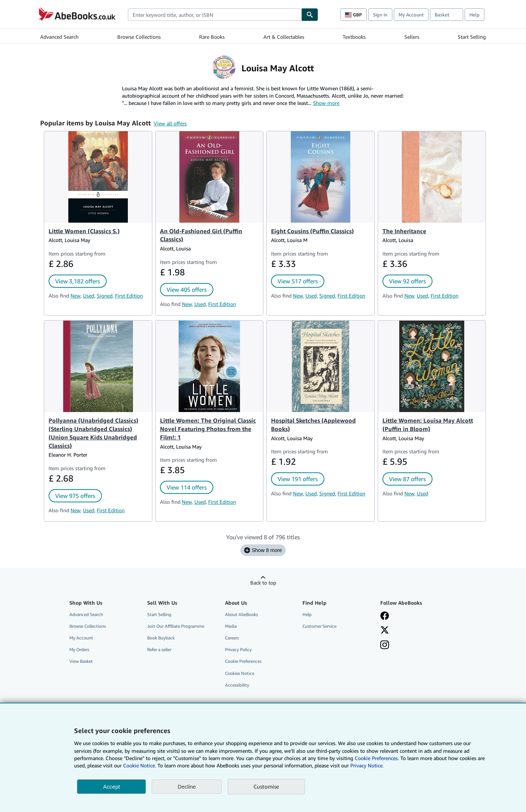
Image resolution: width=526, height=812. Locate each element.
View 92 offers (407, 281)
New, (76, 296)
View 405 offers (187, 290)
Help (474, 15)
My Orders (79, 649)
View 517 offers (298, 281)
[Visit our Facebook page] (385, 616)
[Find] (310, 15)
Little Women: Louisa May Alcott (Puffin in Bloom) (428, 425)
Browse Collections (139, 37)
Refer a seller (159, 649)
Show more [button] (326, 103)
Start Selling (472, 37)
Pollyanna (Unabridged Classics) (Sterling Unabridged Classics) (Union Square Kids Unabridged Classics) (94, 433)
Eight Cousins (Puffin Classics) (312, 231)
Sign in (380, 15)
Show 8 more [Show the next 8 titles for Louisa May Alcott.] (263, 550)
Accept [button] (111, 787)
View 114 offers (187, 487)
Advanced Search (59, 37)
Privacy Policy (238, 649)
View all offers (170, 123)
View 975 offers (75, 496)
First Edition (129, 296)
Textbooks (354, 37)
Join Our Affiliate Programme (176, 626)
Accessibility (237, 685)
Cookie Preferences (243, 661)
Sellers (412, 37)
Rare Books (212, 37)
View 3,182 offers (78, 281)
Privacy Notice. (367, 765)
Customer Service (319, 626)
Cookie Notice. (140, 765)
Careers (232, 638)
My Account (411, 15)
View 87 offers (407, 479)
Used (422, 493)
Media (231, 626)
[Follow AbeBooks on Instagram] (385, 645)
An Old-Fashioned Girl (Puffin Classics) (201, 235)
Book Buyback (161, 638)
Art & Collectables (284, 37)
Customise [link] (266, 786)
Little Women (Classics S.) (84, 231)
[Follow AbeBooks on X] (385, 630)
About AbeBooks (241, 614)
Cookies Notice (240, 673)
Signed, (105, 296)
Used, (89, 296)
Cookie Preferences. (377, 758)
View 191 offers (298, 479)
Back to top (263, 583)
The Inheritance (404, 231)
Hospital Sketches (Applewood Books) (313, 425)
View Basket (81, 661)
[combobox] (215, 15)
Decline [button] (187, 787)
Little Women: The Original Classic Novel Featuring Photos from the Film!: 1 (208, 429)
